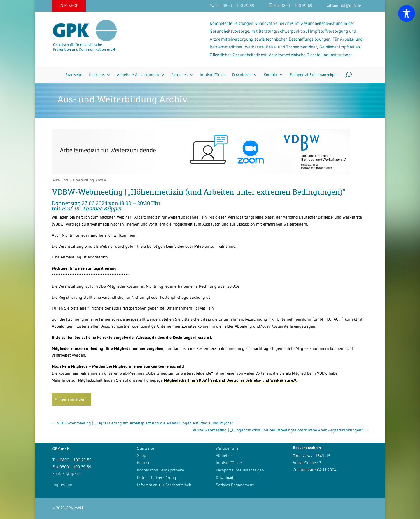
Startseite (74, 75)
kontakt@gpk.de (67, 473)
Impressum (62, 485)
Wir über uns (227, 448)
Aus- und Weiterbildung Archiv (79, 180)
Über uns (97, 75)
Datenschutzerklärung (157, 478)
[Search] (346, 75)
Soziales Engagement (235, 485)
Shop (142, 455)
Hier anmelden (72, 399)
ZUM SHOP (69, 6)
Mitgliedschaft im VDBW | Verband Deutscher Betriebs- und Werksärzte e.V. (231, 380)
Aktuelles (179, 75)
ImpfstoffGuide (213, 75)
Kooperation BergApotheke (161, 470)
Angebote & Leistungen (138, 75)
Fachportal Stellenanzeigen (314, 75)
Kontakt (271, 75)
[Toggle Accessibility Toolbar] (407, 13)
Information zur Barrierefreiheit (164, 485)
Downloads (242, 75)
